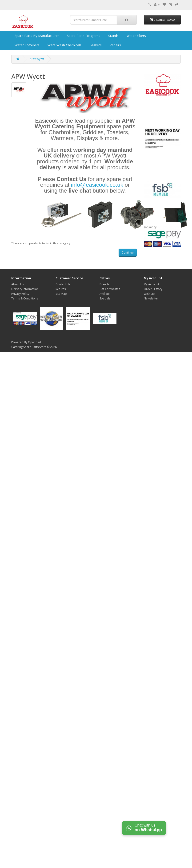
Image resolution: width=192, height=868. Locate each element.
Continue (128, 252)
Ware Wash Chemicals (64, 45)
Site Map (61, 294)
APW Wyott (37, 59)
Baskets (95, 45)
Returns (61, 289)
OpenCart (35, 342)
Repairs (115, 45)
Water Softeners (27, 45)
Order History (153, 289)
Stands (113, 36)
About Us (18, 284)
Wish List (150, 294)
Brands (104, 284)
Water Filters (136, 36)
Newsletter (151, 298)
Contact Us (63, 284)
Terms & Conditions (25, 298)
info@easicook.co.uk (97, 185)
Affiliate (105, 294)
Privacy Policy (20, 294)
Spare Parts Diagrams (83, 36)
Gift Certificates (110, 289)
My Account (151, 284)
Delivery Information (25, 289)
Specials (105, 298)
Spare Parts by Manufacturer (36, 36)
